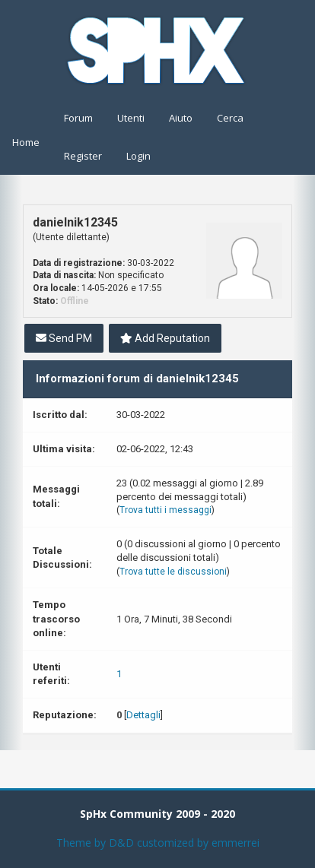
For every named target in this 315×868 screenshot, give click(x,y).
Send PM (64, 338)
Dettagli (143, 715)
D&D (121, 843)
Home (26, 142)
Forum (78, 118)
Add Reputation (165, 338)
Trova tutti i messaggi (165, 510)
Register (83, 156)
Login (138, 156)
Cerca (230, 118)
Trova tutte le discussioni (173, 572)
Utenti (131, 118)
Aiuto (181, 118)
